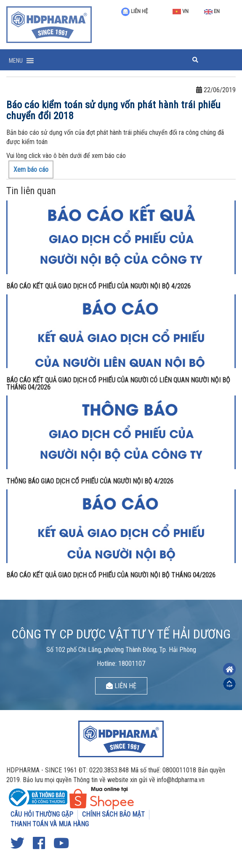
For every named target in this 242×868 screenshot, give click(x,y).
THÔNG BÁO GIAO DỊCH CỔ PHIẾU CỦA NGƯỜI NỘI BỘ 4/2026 (90, 481)
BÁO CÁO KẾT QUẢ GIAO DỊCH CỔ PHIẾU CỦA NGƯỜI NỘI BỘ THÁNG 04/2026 (111, 575)
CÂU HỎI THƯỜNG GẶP (42, 814)
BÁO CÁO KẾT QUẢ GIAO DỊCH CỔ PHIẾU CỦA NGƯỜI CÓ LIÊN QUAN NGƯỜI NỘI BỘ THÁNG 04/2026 (118, 384)
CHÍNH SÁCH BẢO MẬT (113, 814)
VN (181, 11)
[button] (16, 61)
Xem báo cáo (31, 170)
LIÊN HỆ (134, 11)
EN (212, 11)
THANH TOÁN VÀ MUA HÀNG (50, 824)
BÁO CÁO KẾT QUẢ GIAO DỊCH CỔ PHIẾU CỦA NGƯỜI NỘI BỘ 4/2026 (98, 286)
